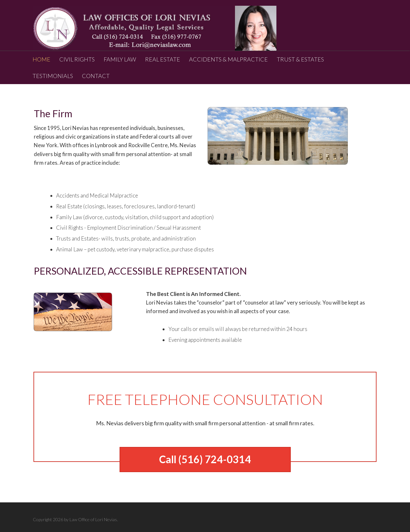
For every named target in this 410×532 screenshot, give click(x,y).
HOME (41, 59)
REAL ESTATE (163, 59)
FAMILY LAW (120, 59)
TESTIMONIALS (53, 76)
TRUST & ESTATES (300, 59)
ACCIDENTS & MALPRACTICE (228, 59)
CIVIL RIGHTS (77, 59)
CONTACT (96, 76)
